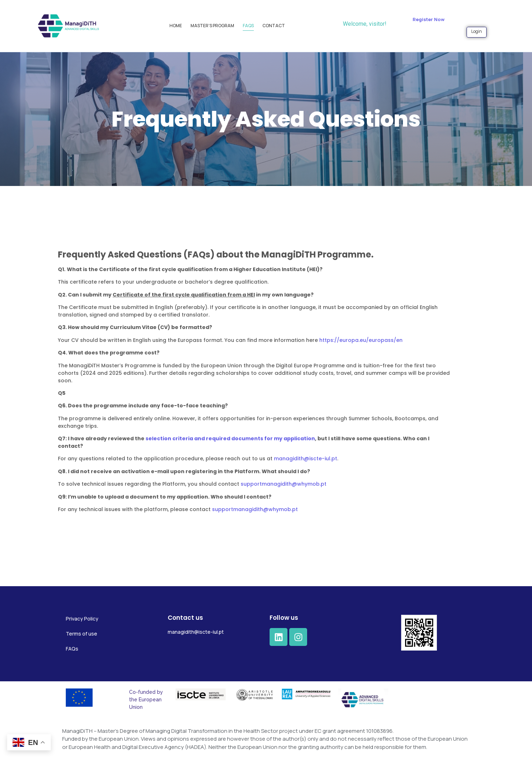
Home (176, 26)
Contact (274, 26)
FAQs (248, 26)
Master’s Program (212, 26)
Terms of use (82, 634)
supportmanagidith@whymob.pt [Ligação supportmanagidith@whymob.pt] (248, 484)
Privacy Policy (82, 619)
